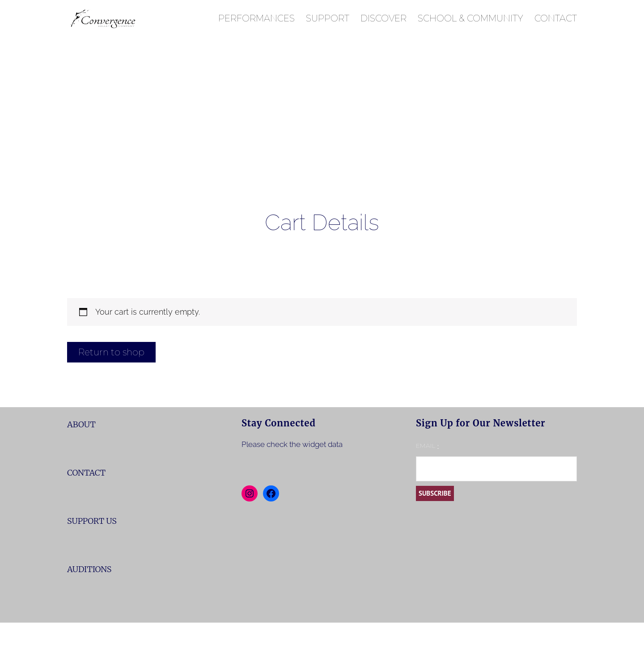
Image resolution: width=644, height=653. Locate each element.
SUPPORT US (92, 521)
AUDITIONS (89, 569)
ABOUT (81, 424)
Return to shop (111, 352)
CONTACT (86, 473)
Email (427, 446)
